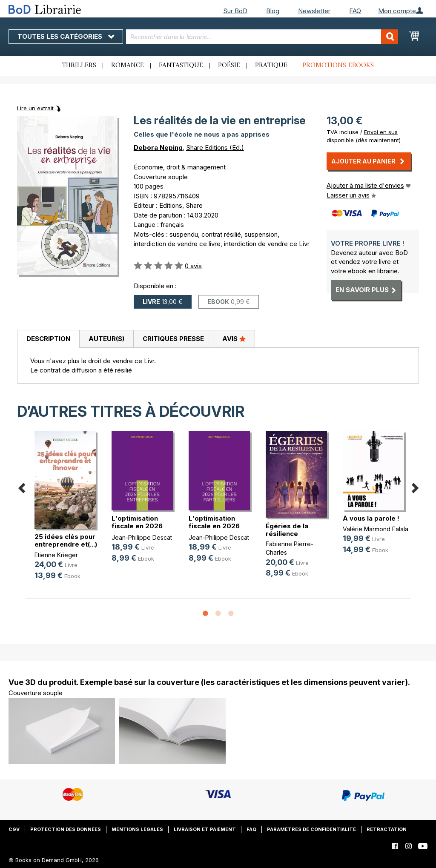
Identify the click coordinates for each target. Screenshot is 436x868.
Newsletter (314, 11)
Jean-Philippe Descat (142, 537)
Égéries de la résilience (287, 530)
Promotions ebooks (338, 66)
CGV (14, 829)
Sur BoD (235, 11)
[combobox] (262, 37)
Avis (234, 338)
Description (48, 339)
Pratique (271, 66)
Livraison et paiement (205, 829)
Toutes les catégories (66, 36)
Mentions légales (137, 829)
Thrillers (79, 66)
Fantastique (181, 66)
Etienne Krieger (56, 555)
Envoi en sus (381, 132)
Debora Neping (158, 148)
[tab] (48, 339)
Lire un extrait (35, 108)
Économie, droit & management (180, 167)
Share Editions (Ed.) (215, 148)
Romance (128, 66)
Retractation (387, 829)
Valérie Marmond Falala (376, 529)
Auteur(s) (106, 339)
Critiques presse (173, 339)
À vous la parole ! (371, 518)
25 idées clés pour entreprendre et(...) (66, 540)
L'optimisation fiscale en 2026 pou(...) (137, 526)
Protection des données (66, 829)
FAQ (355, 11)
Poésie (229, 66)
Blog (273, 11)
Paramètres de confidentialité (311, 829)
